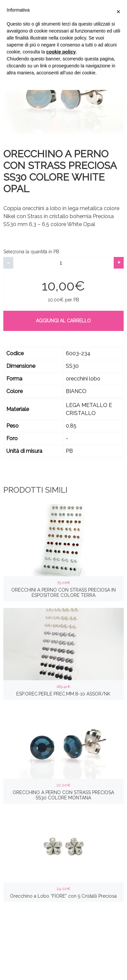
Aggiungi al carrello (63, 321)
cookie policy (61, 52)
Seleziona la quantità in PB (31, 252)
